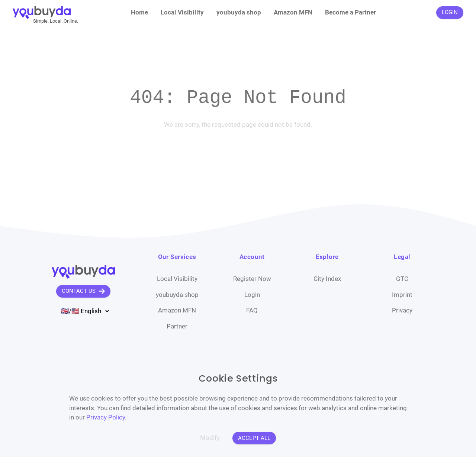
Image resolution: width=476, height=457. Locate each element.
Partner (177, 326)
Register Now (252, 279)
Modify (210, 438)
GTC (402, 279)
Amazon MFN (293, 12)
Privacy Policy (106, 417)
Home (139, 12)
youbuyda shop (239, 12)
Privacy (402, 310)
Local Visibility (182, 12)
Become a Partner (350, 12)
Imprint (402, 295)
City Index (327, 279)
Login (252, 295)
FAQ (252, 310)
